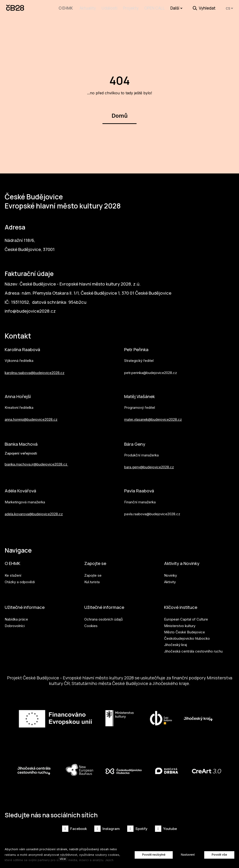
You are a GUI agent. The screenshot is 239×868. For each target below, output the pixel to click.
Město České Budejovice (185, 631)
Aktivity (170, 580)
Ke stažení (13, 573)
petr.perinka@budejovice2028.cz (151, 369)
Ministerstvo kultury (180, 624)
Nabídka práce (16, 618)
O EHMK (13, 561)
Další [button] (176, 8)
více (63, 859)
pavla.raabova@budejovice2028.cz (152, 511)
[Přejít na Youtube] (166, 829)
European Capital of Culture (186, 618)
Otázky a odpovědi (20, 580)
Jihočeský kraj (176, 643)
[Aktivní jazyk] (229, 8)
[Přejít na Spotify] (137, 829)
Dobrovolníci (15, 624)
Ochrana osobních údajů (104, 618)
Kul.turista (92, 580)
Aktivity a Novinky (183, 561)
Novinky (170, 573)
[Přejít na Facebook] (74, 829)
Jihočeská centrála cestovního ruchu (193, 650)
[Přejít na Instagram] (107, 829)
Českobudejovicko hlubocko (187, 637)
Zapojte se (96, 561)
